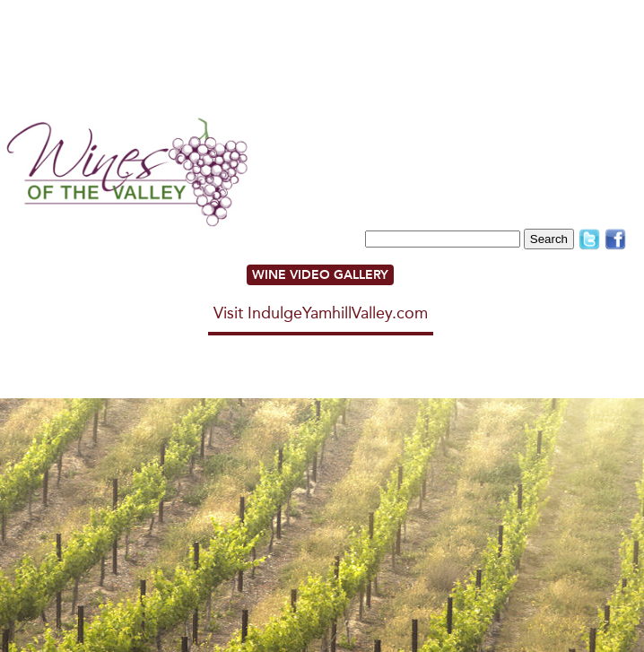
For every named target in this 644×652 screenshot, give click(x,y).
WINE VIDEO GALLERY (320, 275)
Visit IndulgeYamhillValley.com (321, 313)
